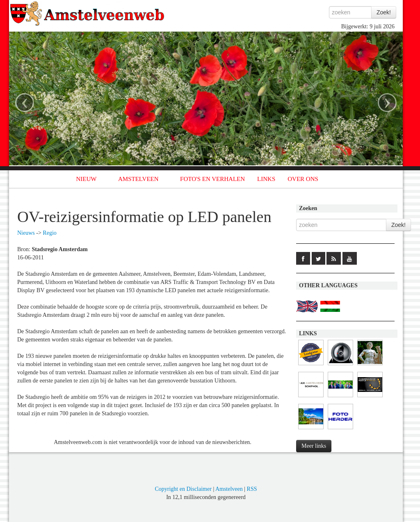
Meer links (314, 446)
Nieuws (26, 233)
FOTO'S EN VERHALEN (212, 179)
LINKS (266, 179)
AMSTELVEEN (138, 179)
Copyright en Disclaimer (183, 489)
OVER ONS (303, 179)
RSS (252, 489)
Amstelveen (229, 489)
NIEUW (87, 179)
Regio (49, 233)
